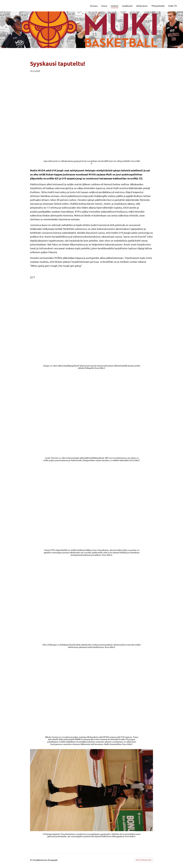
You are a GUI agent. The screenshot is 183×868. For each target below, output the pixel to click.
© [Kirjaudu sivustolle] (31, 860)
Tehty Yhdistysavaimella (144, 860)
